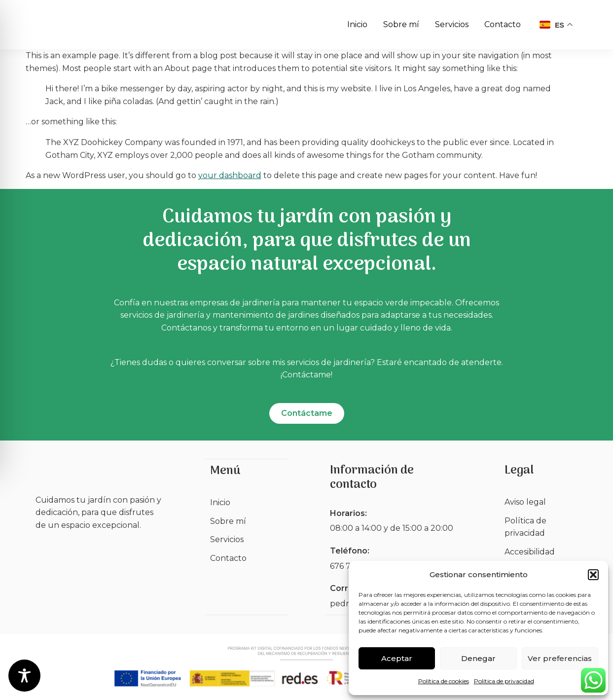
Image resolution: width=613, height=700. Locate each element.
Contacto (503, 24)
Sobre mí (401, 24)
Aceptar (397, 658)
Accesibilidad (530, 552)
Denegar (478, 658)
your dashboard (230, 175)
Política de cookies (444, 681)
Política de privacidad (504, 681)
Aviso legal (525, 502)
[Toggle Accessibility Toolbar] (24, 676)
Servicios (452, 24)
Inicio (357, 24)
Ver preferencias (560, 658)
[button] (593, 575)
